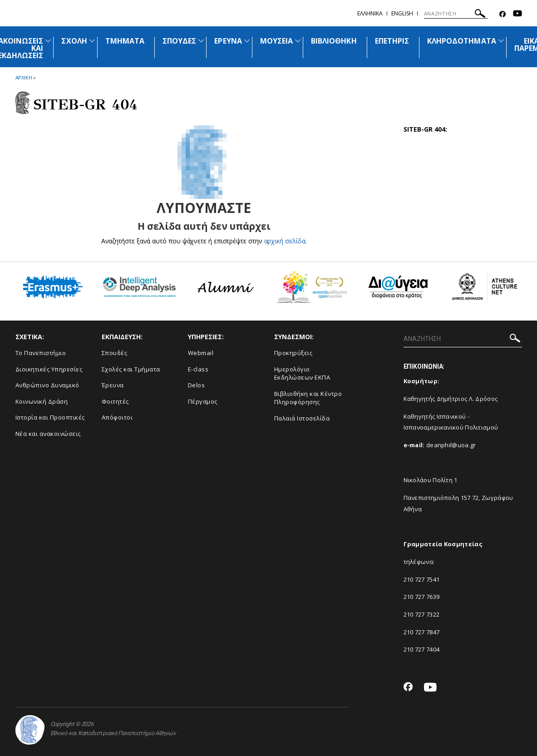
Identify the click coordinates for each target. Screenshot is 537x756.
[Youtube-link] (517, 14)
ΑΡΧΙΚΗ (24, 77)
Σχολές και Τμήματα (131, 369)
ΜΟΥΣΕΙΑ (276, 41)
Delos (197, 385)
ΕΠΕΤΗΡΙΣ (392, 41)
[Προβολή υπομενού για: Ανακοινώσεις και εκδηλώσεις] (48, 41)
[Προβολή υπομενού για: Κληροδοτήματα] (501, 41)
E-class (198, 369)
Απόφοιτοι (117, 417)
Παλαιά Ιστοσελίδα (302, 418)
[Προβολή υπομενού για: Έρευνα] (247, 41)
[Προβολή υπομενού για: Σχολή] (92, 41)
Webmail (201, 353)
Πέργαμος (203, 401)
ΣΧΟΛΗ (74, 41)
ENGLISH (402, 13)
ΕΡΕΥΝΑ (228, 41)
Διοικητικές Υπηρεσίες (49, 369)
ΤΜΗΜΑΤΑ (125, 41)
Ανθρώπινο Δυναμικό (47, 385)
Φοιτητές (115, 401)
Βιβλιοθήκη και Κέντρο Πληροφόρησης (308, 398)
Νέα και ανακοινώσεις (48, 434)
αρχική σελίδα (285, 241)
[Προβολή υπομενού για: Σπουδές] (201, 41)
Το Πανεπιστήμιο (41, 353)
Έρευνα (113, 385)
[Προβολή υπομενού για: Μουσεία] (298, 41)
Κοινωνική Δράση (42, 401)
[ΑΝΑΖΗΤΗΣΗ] (456, 14)
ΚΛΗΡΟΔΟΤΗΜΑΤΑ (462, 41)
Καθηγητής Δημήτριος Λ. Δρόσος (451, 399)
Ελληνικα (370, 13)
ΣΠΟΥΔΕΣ (179, 41)
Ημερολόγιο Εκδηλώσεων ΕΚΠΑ (302, 373)
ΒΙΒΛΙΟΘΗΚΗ (334, 41)
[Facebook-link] (503, 14)
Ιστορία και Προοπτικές (50, 417)
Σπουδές (115, 353)
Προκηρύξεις (293, 353)
